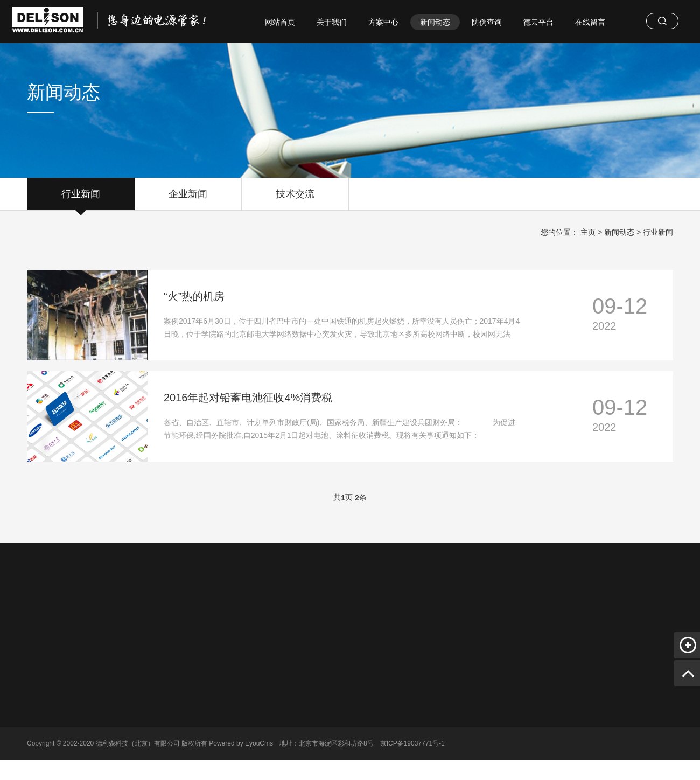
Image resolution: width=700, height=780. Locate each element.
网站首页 (280, 22)
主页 (588, 232)
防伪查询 (487, 22)
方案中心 (383, 22)
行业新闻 (81, 199)
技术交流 (295, 199)
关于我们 (332, 22)
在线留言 (590, 22)
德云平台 (538, 22)
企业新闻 (188, 199)
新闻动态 (435, 22)
